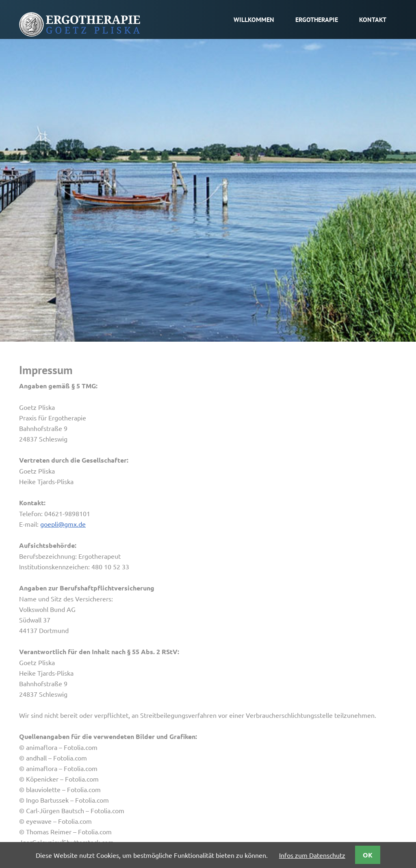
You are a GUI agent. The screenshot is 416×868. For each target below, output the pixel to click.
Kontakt (373, 19)
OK (368, 855)
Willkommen (254, 19)
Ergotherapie (317, 19)
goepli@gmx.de (63, 524)
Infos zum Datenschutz (312, 855)
